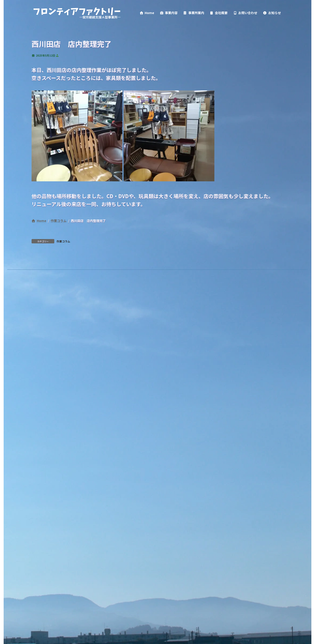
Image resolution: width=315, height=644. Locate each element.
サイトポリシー (98, 327)
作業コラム (63, 293)
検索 (98, 347)
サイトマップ (161, 327)
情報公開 (130, 327)
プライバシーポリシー (55, 327)
